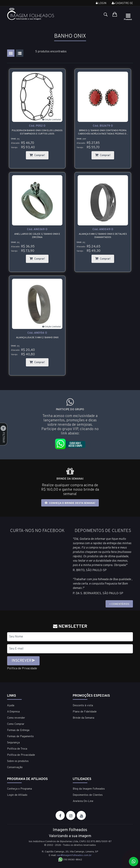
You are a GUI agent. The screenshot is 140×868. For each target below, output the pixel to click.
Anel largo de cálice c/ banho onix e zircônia (37, 236)
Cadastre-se (122, 3)
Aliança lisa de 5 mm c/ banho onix (37, 338)
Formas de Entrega (18, 730)
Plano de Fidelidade (85, 712)
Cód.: (37, 126)
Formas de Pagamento (20, 737)
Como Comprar (16, 724)
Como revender (16, 718)
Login (101, 3)
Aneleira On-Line (83, 801)
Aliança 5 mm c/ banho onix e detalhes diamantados (103, 236)
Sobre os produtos (18, 761)
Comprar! (39, 154)
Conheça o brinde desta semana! (70, 503)
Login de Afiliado (17, 795)
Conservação (15, 767)
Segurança (13, 743)
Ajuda (11, 706)
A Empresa (13, 712)
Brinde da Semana (83, 718)
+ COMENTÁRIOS (119, 604)
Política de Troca (17, 749)
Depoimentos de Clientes (88, 795)
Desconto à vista (83, 706)
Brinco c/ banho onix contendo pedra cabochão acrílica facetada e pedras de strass (103, 132)
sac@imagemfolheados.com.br (74, 855)
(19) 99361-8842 (70, 860)
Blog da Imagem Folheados (89, 789)
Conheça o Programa (20, 789)
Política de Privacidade (22, 669)
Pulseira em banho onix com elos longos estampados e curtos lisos (37, 132)
